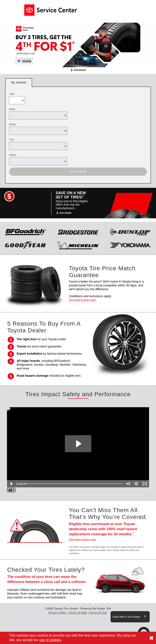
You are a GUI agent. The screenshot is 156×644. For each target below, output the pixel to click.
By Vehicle (19, 84)
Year (12, 94)
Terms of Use (98, 613)
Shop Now (78, 172)
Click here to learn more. (83, 300)
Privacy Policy (58, 613)
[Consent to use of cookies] (151, 638)
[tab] (19, 83)
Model (13, 124)
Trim (12, 140)
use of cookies (50, 640)
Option (13, 155)
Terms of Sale (78, 613)
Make (12, 109)
